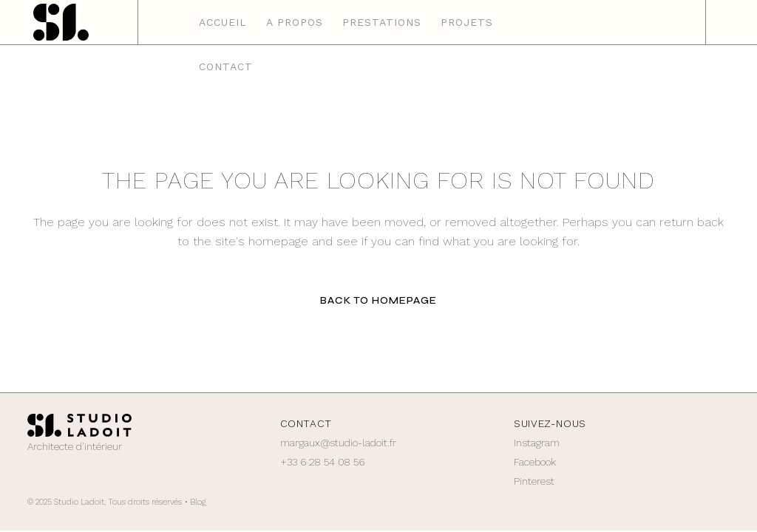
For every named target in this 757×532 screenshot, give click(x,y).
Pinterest (534, 481)
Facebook (535, 462)
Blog (198, 502)
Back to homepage (378, 300)
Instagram (537, 443)
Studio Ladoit (79, 502)
